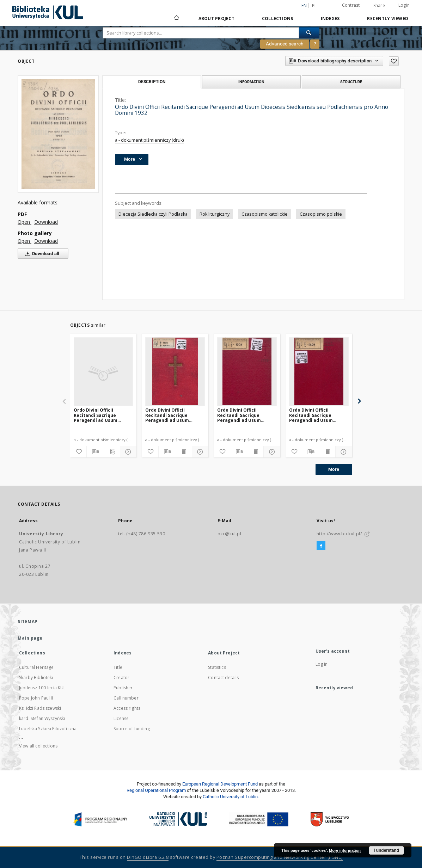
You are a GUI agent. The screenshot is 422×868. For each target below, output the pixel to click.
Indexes (330, 19)
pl (314, 5)
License (121, 718)
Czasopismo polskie (321, 214)
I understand (386, 850)
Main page (30, 638)
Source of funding (132, 729)
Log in (322, 664)
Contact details (223, 678)
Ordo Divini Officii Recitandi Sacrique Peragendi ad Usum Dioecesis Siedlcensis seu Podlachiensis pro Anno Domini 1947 (246, 415)
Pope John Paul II (36, 698)
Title (118, 667)
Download (46, 222)
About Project (216, 19)
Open (25, 222)
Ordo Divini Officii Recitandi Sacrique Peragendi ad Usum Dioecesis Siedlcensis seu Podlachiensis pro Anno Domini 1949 (318, 415)
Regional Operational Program (156, 790)
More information (345, 850)
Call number (126, 698)
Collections (278, 19)
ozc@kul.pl (230, 534)
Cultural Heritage (36, 667)
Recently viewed (388, 19)
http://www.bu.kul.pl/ (339, 534)
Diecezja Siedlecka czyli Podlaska (153, 214)
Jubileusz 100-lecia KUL (42, 688)
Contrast (351, 5)
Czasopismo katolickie (265, 214)
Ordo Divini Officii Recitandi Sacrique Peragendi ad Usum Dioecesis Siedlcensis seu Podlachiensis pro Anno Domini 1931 (174, 415)
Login (404, 5)
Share (379, 6)
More (334, 469)
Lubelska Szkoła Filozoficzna (48, 729)
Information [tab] (251, 82)
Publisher (123, 688)
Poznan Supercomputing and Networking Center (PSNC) (280, 857)
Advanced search (285, 44)
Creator (121, 678)
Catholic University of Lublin (230, 797)
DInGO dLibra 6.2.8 (148, 857)
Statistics (217, 667)
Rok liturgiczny (215, 214)
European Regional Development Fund (220, 784)
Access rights (127, 708)
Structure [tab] (351, 82)
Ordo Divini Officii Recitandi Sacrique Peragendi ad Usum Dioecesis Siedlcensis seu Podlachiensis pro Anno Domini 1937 (102, 415)
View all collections (38, 746)
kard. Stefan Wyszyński (42, 718)
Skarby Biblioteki (36, 678)
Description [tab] (152, 82)
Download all (41, 254)
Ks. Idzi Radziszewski (40, 708)
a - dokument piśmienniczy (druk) (149, 140)
